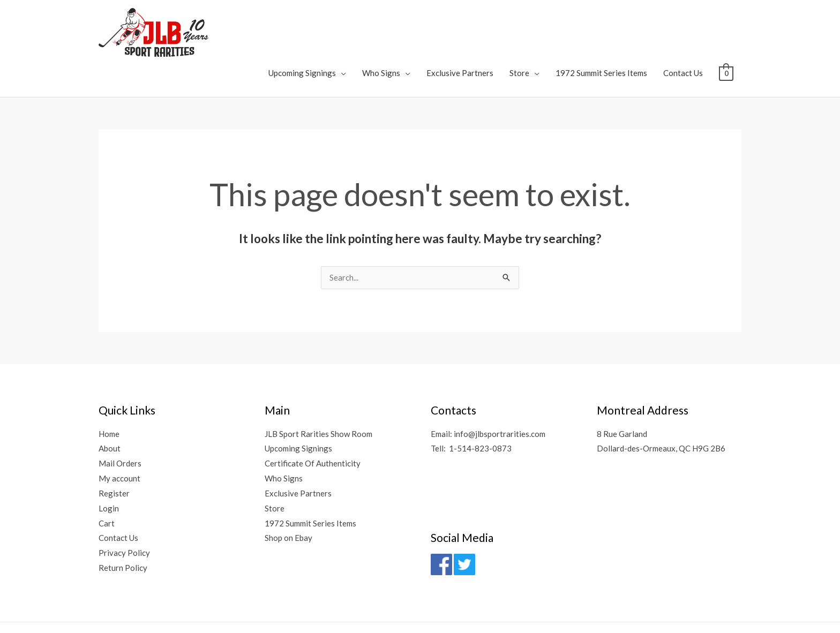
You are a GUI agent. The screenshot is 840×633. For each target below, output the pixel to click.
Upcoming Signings (302, 25)
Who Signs (381, 25)
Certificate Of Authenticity (313, 416)
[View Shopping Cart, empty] (726, 25)
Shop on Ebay (288, 491)
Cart (107, 476)
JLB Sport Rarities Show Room (318, 387)
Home (109, 387)
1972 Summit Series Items (601, 25)
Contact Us (683, 25)
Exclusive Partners (460, 25)
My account (119, 431)
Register (114, 446)
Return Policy (123, 521)
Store (519, 25)
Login (109, 461)
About (110, 402)
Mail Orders (120, 416)
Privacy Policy (124, 506)
